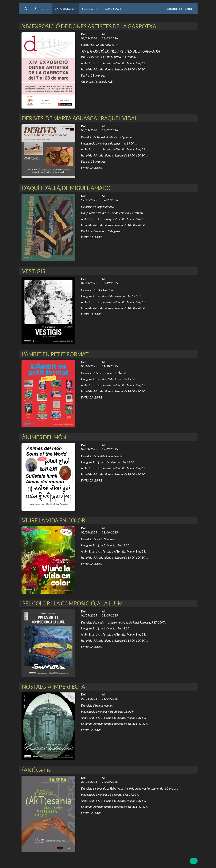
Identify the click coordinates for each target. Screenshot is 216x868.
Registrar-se (174, 9)
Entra (188, 9)
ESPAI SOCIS (113, 9)
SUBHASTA (90, 9)
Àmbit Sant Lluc (37, 8)
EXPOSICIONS (66, 9)
